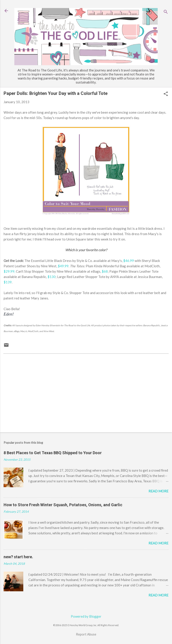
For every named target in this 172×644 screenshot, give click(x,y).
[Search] (166, 12)
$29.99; (9, 271)
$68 (105, 271)
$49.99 (63, 266)
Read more (158, 491)
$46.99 (129, 261)
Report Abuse (86, 634)
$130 (52, 277)
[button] (166, 94)
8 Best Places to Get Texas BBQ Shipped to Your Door (53, 453)
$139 (8, 282)
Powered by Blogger (86, 616)
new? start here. (18, 557)
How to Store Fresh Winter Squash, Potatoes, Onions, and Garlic (63, 505)
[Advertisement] (86, 394)
